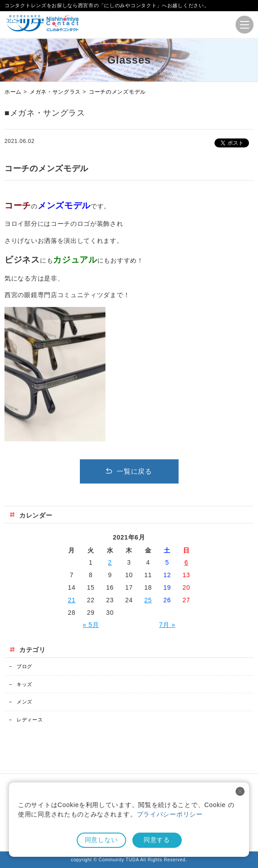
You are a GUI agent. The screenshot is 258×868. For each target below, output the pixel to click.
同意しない (101, 840)
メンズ (21, 702)
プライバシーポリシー (170, 814)
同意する (157, 840)
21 (72, 600)
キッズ (21, 684)
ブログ (21, 666)
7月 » (167, 625)
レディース (26, 720)
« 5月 (91, 625)
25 (148, 600)
